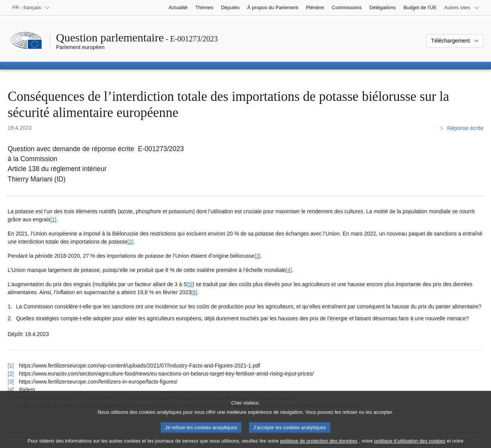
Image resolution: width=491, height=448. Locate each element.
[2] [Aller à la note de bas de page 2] (130, 242)
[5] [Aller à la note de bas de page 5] (189, 284)
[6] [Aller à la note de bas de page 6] (194, 292)
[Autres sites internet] (462, 8)
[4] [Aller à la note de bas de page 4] (289, 270)
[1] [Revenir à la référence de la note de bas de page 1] (11, 366)
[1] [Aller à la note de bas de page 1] (53, 219)
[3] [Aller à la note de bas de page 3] (258, 256)
